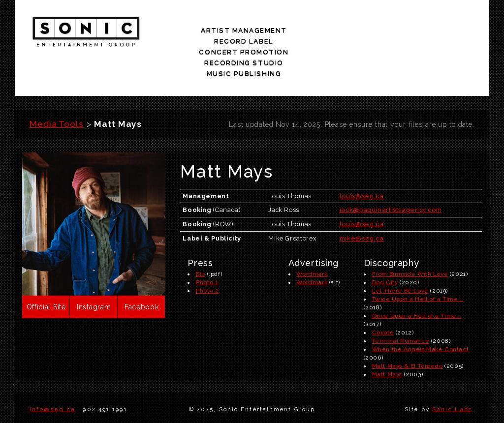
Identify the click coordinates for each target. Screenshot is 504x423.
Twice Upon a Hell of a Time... (418, 265)
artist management (182, 33)
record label (248, 33)
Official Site (46, 273)
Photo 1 (207, 248)
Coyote (383, 299)
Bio (201, 240)
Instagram (94, 273)
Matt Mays (387, 340)
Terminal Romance (401, 307)
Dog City (385, 248)
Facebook (142, 273)
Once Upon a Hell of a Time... (417, 282)
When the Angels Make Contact (421, 315)
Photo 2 (207, 257)
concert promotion (316, 33)
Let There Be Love (400, 257)
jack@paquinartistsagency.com (391, 176)
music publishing (450, 33)
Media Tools (57, 90)
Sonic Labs (452, 375)
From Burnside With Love (410, 240)
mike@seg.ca (362, 204)
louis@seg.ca (362, 162)
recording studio (383, 33)
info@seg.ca (52, 375)
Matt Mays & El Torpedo (408, 332)
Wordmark (312, 240)
